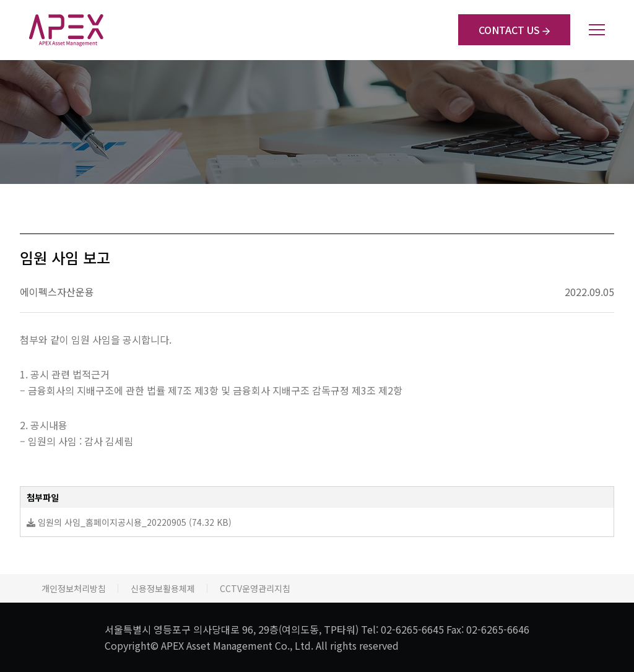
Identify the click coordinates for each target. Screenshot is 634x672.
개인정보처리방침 (74, 588)
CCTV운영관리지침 (255, 588)
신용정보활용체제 (163, 588)
